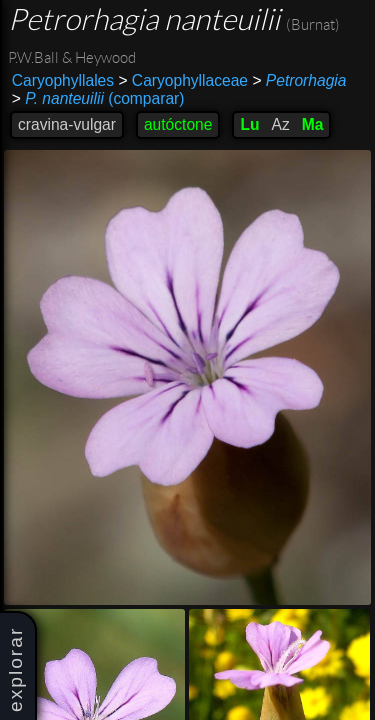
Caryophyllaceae (183, 80)
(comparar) (98, 99)
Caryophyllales (63, 80)
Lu (249, 124)
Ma (313, 124)
